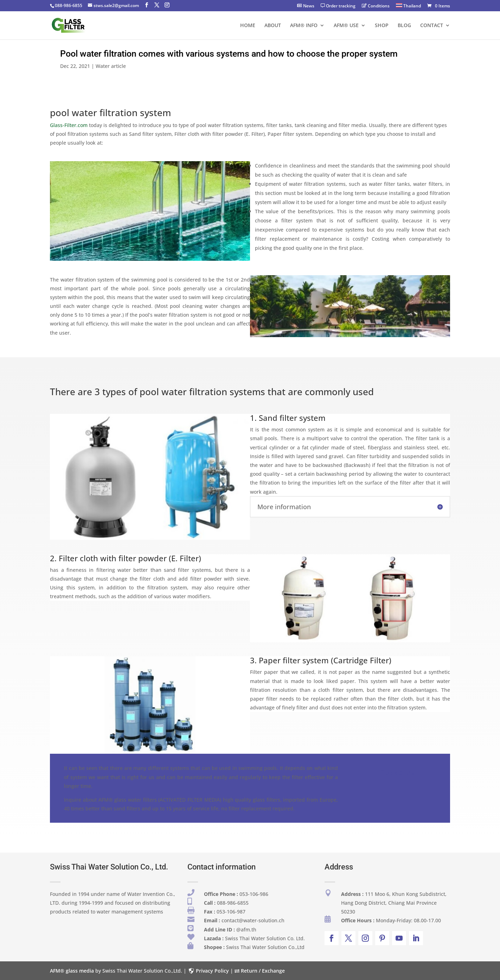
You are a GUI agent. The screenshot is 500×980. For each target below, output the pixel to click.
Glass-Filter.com (69, 125)
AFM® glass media (72, 971)
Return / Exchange (260, 971)
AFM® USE (346, 26)
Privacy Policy (208, 971)
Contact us (397, 772)
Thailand (408, 6)
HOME (248, 26)
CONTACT (432, 26)
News (306, 6)
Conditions (376, 6)
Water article (111, 66)
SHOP (382, 26)
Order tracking (338, 6)
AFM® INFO (304, 26)
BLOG (404, 26)
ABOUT (273, 26)
